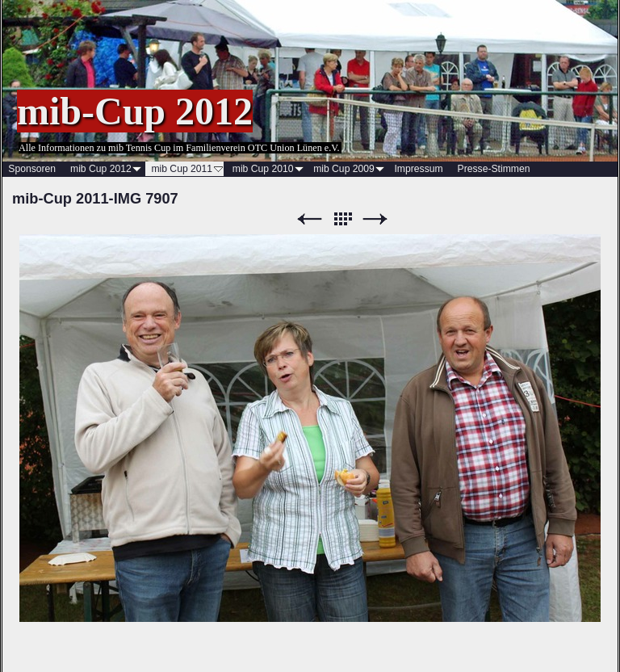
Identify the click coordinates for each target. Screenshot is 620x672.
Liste (342, 219)
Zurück (309, 219)
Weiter (375, 219)
